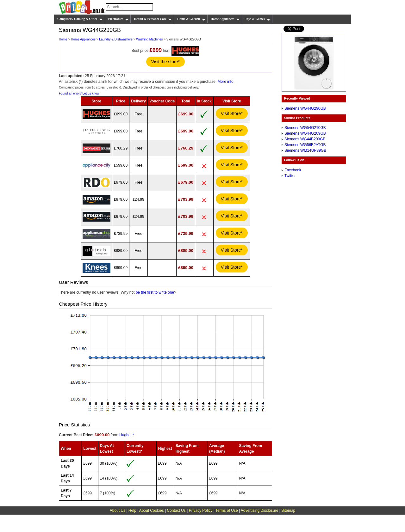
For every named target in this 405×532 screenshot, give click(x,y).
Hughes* (127, 435)
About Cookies (152, 511)
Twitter (290, 176)
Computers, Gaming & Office (80, 19)
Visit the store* (165, 62)
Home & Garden (191, 19)
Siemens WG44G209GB (305, 133)
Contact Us (176, 511)
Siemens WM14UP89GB (305, 150)
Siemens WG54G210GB (305, 128)
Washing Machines (149, 39)
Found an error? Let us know (79, 93)
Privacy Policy (201, 511)
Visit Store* (232, 113)
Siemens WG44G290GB (305, 108)
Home (63, 39)
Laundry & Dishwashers (116, 39)
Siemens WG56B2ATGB (305, 145)
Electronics (118, 19)
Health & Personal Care (153, 19)
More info (226, 82)
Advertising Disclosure (260, 511)
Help (132, 511)
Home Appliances (225, 19)
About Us (118, 511)
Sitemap (288, 511)
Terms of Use (227, 511)
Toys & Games (258, 19)
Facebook (293, 170)
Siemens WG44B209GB (305, 139)
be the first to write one (155, 292)
